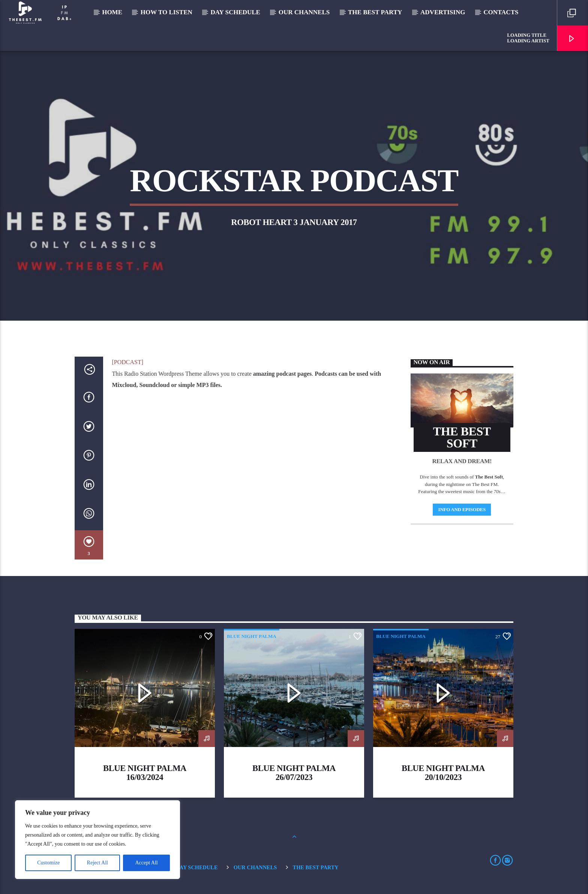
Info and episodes (462, 509)
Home (112, 12)
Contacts (501, 12)
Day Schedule (235, 12)
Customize (48, 863)
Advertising (443, 12)
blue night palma (252, 636)
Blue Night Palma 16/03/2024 (145, 773)
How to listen (166, 12)
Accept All (146, 863)
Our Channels (304, 12)
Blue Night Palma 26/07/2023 (294, 773)
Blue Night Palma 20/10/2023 (443, 773)
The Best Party (375, 12)
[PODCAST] (128, 362)
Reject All (97, 863)
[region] (97, 840)
